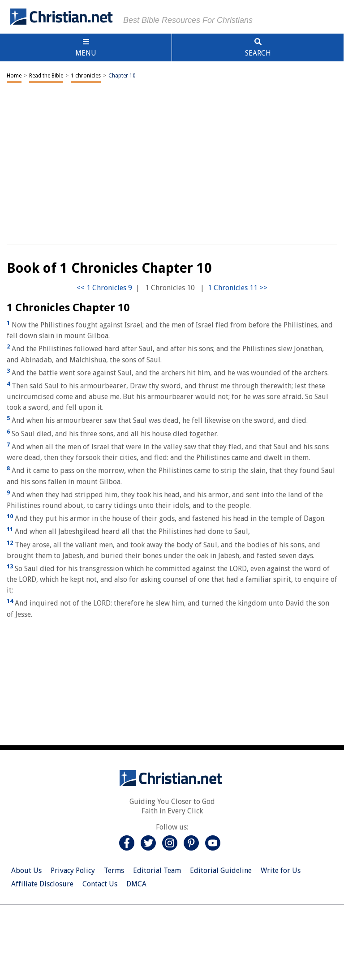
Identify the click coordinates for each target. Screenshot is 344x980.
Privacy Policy (73, 870)
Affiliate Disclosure (42, 884)
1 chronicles (86, 76)
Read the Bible (46, 76)
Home (14, 76)
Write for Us (281, 870)
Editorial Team (157, 870)
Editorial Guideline (221, 870)
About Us (26, 870)
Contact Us (100, 884)
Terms (114, 870)
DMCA (136, 884)
